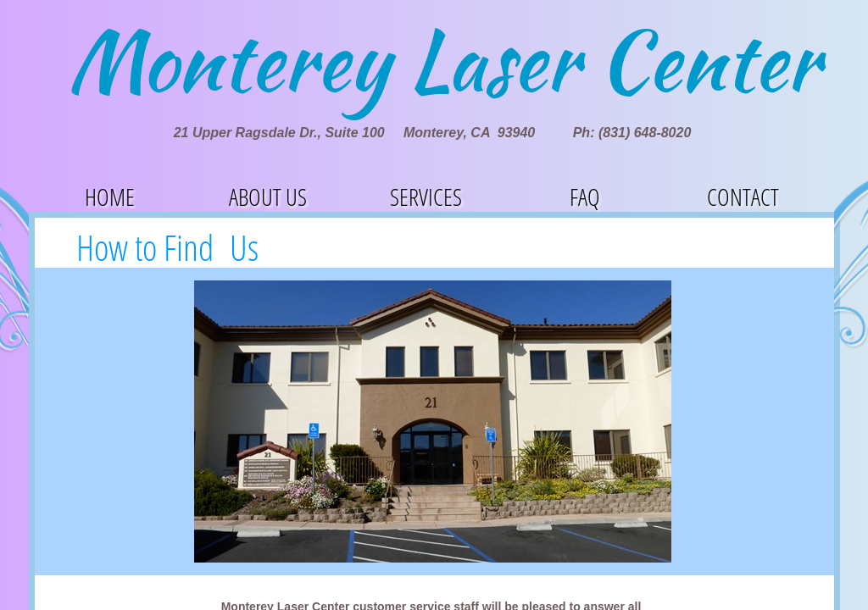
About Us (268, 197)
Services (426, 197)
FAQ (585, 197)
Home (110, 197)
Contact (743, 197)
